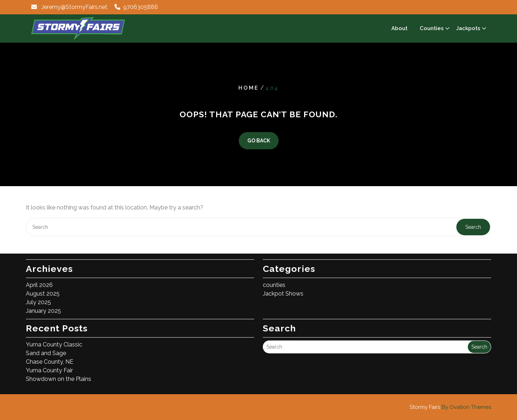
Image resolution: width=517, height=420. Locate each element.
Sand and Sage (46, 348)
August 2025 (43, 289)
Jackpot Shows (283, 289)
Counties (432, 28)
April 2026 (39, 280)
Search (473, 227)
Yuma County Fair (49, 366)
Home (249, 88)
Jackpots (468, 28)
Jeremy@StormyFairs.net (74, 7)
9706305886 (141, 7)
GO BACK (259, 141)
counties (274, 280)
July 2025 (38, 298)
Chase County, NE (50, 357)
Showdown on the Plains (59, 374)
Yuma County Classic (54, 340)
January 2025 (43, 306)
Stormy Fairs (450, 407)
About (399, 28)
